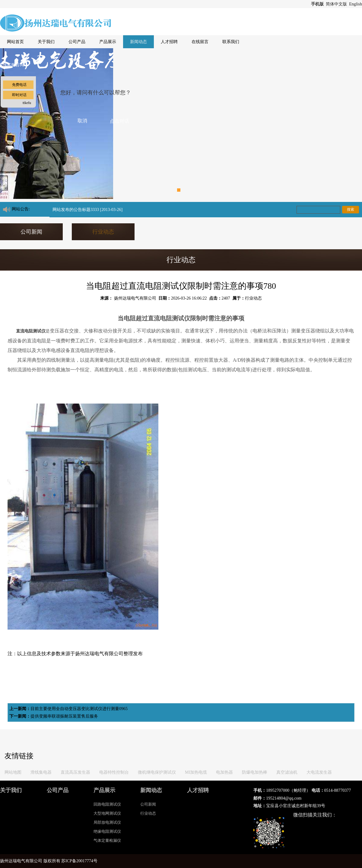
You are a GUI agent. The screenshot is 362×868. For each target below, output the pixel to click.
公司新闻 (31, 232)
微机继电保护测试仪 (157, 772)
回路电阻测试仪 (107, 804)
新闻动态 (138, 42)
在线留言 (200, 42)
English (356, 4)
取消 (82, 121)
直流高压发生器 (75, 772)
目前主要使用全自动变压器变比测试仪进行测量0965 (79, 709)
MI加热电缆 (196, 772)
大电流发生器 (319, 772)
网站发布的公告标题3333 (76, 210)
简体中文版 (337, 4)
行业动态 (103, 232)
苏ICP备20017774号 (79, 861)
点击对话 (119, 121)
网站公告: (21, 209)
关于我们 (46, 42)
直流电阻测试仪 (31, 331)
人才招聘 (169, 42)
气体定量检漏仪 (107, 840)
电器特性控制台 (114, 772)
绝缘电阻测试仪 (107, 831)
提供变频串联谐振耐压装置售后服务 (64, 716)
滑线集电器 (41, 772)
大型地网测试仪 (107, 813)
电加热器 (224, 772)
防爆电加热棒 (255, 772)
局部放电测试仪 (107, 822)
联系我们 (231, 42)
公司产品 (77, 42)
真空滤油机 (287, 772)
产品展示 (108, 42)
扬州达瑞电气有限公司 (135, 298)
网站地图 (13, 772)
